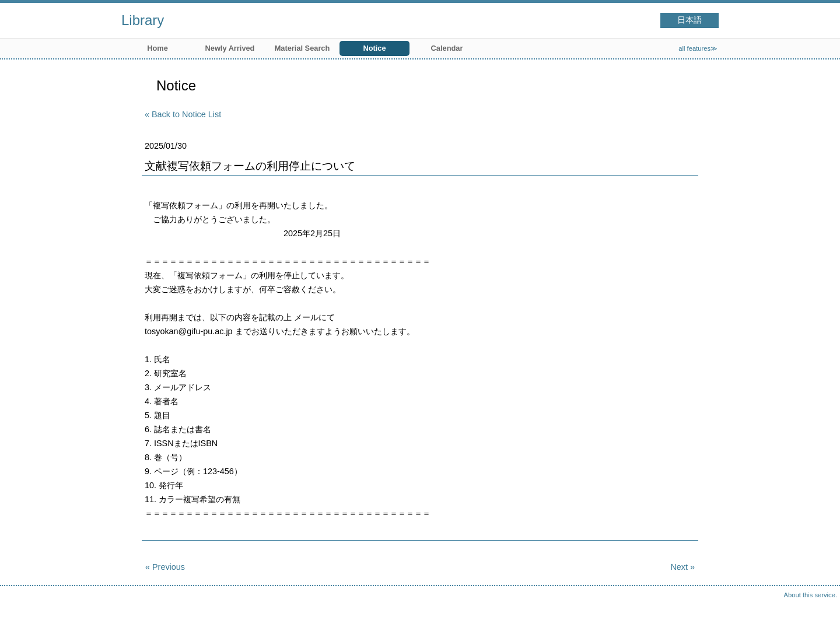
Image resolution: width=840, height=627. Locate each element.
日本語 (689, 20)
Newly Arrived (230, 48)
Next (679, 567)
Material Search (302, 48)
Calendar (447, 48)
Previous (169, 567)
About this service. (811, 595)
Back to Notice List (186, 114)
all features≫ (698, 48)
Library (143, 20)
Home (157, 48)
